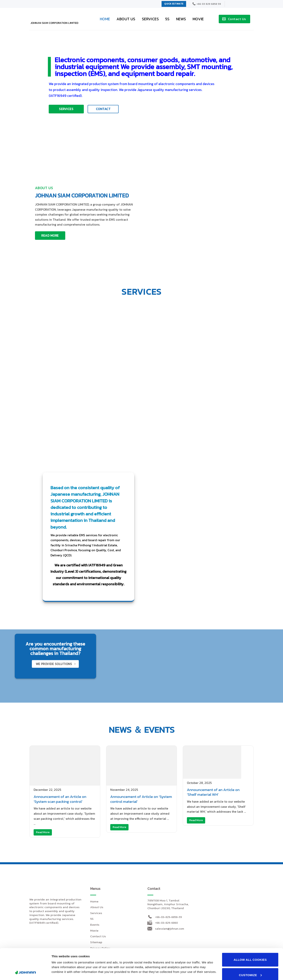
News (181, 19)
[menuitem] (233, 4)
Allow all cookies (250, 931)
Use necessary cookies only (250, 965)
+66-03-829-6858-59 (168, 917)
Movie (198, 19)
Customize (250, 946)
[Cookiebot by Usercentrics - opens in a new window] (25, 972)
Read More (43, 832)
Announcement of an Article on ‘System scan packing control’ (60, 799)
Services (150, 19)
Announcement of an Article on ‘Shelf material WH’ (213, 792)
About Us (126, 19)
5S (167, 19)
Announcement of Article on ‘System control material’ (141, 799)
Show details (60, 954)
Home (105, 19)
